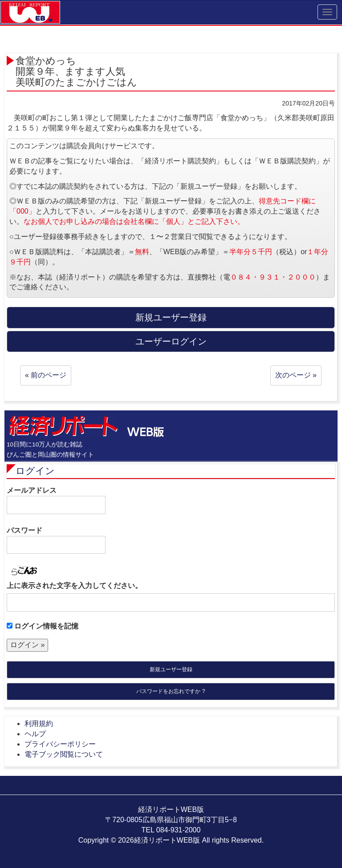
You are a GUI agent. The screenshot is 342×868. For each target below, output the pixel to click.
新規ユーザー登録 (171, 669)
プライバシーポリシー (60, 744)
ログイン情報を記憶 (43, 626)
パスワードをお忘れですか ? (171, 691)
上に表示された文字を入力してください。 (74, 586)
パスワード (56, 540)
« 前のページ (46, 375)
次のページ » (296, 375)
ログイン (35, 471)
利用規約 (39, 724)
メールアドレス (56, 500)
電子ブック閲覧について (64, 754)
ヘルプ (35, 734)
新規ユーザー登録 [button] (171, 317)
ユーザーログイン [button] (171, 341)
